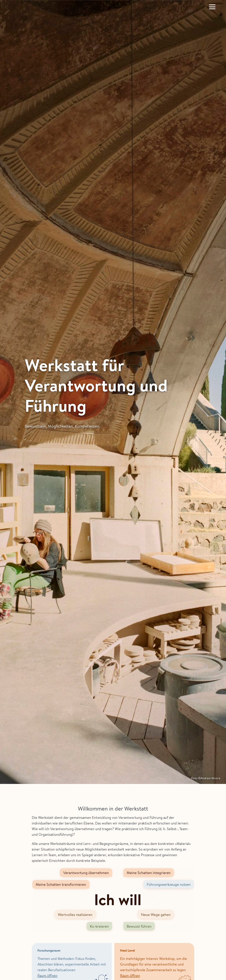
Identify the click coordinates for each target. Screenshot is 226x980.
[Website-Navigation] (212, 7)
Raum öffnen (47, 976)
